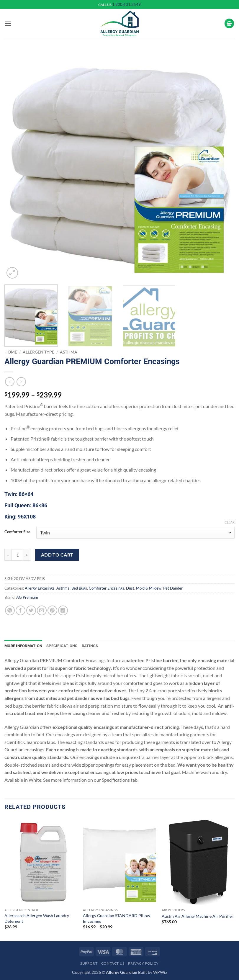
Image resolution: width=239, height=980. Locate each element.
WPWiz (160, 972)
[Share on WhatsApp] (10, 610)
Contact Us (113, 963)
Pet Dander (173, 588)
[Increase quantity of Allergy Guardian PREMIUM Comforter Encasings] (27, 555)
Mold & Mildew (149, 588)
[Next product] (10, 382)
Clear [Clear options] (230, 522)
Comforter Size (17, 532)
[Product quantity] (17, 555)
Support (89, 963)
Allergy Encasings (40, 588)
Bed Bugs (79, 588)
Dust (130, 588)
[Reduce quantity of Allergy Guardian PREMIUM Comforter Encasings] (8, 555)
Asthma (69, 352)
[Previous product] (21, 382)
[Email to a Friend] (42, 610)
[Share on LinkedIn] (63, 610)
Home (11, 352)
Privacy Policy (143, 963)
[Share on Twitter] (31, 610)
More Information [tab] (23, 646)
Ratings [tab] (90, 646)
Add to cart (57, 555)
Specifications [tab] (62, 646)
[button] (8, 23)
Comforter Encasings (107, 588)
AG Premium (27, 597)
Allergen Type (39, 352)
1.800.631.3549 (126, 4)
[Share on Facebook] (21, 610)
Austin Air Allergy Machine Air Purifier (198, 916)
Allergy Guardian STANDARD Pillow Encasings (117, 918)
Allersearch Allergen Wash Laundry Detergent (37, 918)
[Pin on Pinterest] (52, 610)
